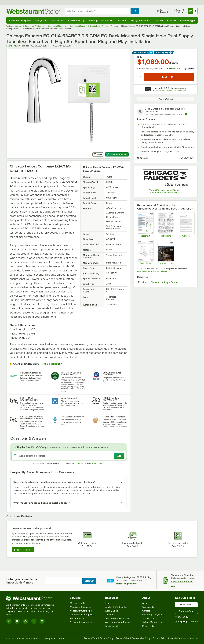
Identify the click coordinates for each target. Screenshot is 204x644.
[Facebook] (25, 621)
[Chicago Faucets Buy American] (166, 252)
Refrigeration (42, 20)
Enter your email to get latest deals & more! (22, 581)
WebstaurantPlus (78, 603)
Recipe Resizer (77, 618)
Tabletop (93, 20)
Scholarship (148, 618)
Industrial (172, 20)
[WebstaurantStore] (33, 598)
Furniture (122, 20)
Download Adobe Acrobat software (152, 271)
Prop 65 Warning (51, 364)
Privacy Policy (98, 463)
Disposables (107, 20)
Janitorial (159, 20)
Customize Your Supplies (82, 615)
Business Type (188, 20)
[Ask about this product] (69, 456)
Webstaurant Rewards (80, 607)
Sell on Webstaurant (152, 622)
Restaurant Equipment (20, 20)
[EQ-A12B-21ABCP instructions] (166, 225)
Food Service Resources (117, 618)
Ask (119, 456)
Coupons (109, 615)
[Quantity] (141, 77)
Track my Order (186, 611)
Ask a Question (117, 155)
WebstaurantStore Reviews (118, 622)
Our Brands (148, 607)
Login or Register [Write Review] (23, 550)
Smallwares (58, 20)
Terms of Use (82, 463)
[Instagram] (9, 621)
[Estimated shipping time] (186, 114)
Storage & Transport (140, 20)
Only (140, 57)
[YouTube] (17, 621)
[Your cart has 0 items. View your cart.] (193, 11)
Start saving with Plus (127, 584)
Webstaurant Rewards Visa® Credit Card (172, 90)
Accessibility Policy (141, 638)
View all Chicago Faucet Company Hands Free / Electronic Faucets (166, 191)
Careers (146, 611)
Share (98, 154)
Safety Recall (111, 626)
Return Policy (149, 626)
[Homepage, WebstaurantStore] (33, 11)
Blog (107, 603)
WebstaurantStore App (81, 611)
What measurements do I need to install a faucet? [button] (41, 503)
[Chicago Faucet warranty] (186, 225)
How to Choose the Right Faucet (168, 282)
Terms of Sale (91, 638)
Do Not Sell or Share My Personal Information (175, 638)
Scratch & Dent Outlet (116, 607)
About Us (147, 603)
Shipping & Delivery (186, 622)
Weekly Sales (111, 611)
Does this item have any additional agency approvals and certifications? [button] (54, 482)
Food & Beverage (76, 20)
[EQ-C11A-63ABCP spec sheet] (145, 225)
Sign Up (89, 581)
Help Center (186, 605)
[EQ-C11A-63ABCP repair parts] (145, 252)
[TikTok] (34, 621)
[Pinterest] (42, 621)
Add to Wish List (166, 99)
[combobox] (98, 11)
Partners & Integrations (81, 622)
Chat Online (182, 617)
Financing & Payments (153, 615)
